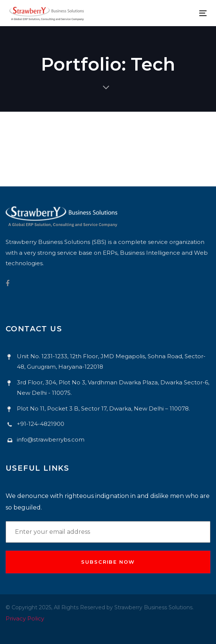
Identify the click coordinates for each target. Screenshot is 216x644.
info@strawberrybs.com (51, 439)
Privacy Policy (25, 618)
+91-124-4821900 (41, 424)
